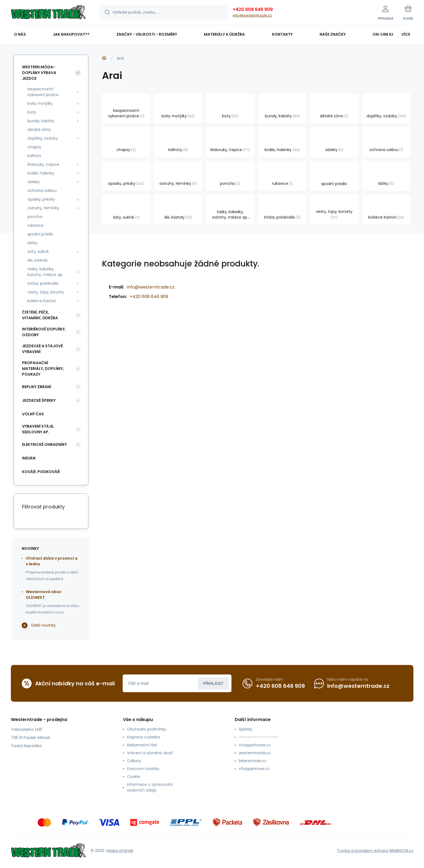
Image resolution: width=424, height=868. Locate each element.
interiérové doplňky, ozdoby (44, 332)
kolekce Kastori (42, 301)
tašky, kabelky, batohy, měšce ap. (45, 272)
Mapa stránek (120, 851)
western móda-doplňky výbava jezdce (39, 73)
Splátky (246, 729)
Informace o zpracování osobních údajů (150, 787)
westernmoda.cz (255, 753)
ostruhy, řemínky (43, 208)
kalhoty (34, 156)
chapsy (34, 147)
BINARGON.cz (401, 851)
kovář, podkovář (41, 472)
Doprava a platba (143, 737)
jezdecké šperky (39, 400)
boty (32, 112)
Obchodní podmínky (146, 729)
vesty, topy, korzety (46, 292)
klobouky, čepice (43, 164)
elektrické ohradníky (44, 444)
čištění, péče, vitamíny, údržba (40, 315)
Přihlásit (213, 683)
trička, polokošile (43, 283)
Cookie (133, 777)
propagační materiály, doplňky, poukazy (43, 369)
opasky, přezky (41, 199)
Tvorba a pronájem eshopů (363, 851)
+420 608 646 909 (253, 9)
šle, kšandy (38, 260)
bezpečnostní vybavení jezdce (43, 92)
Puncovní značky (143, 769)
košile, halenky (41, 173)
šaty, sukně (38, 251)
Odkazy (134, 761)
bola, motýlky (40, 103)
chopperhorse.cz (255, 745)
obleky (34, 182)
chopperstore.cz (254, 769)
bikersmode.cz (253, 761)
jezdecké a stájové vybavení (42, 349)
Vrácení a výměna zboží (150, 753)
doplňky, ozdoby (43, 138)
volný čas (33, 414)
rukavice (35, 225)
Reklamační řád (142, 745)
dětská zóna (39, 130)
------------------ (258, 737)
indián (29, 458)
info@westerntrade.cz (252, 15)
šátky (33, 243)
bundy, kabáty (41, 121)
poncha (35, 217)
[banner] (48, 13)
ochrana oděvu (42, 191)
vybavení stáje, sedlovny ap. (38, 429)
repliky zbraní (37, 387)
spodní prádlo (40, 234)
